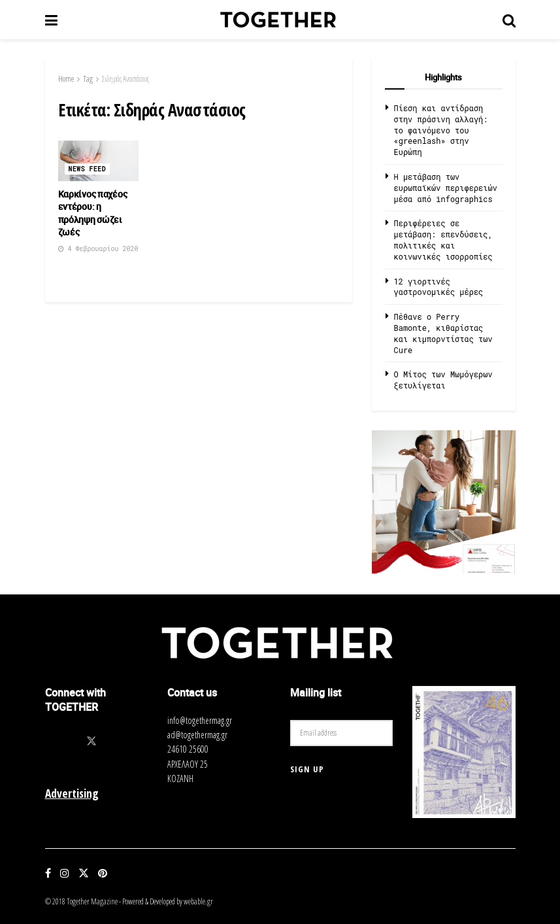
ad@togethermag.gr (197, 735)
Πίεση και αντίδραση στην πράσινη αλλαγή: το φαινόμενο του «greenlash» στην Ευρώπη (441, 130)
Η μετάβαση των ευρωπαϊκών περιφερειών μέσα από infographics (446, 188)
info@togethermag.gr (200, 720)
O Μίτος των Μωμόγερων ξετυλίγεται (443, 380)
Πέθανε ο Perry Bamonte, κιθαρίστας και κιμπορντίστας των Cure (443, 333)
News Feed (88, 169)
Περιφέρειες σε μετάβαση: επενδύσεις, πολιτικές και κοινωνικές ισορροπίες (443, 239)
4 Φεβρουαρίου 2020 (98, 249)
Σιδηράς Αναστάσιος (125, 79)
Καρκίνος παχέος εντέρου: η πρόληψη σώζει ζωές (93, 213)
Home (66, 79)
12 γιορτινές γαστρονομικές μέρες (439, 287)
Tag (88, 79)
